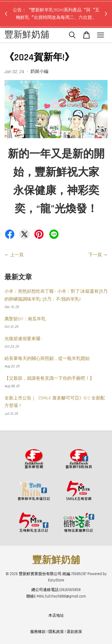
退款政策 (74, 632)
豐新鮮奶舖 (27, 35)
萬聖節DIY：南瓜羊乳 (25, 319)
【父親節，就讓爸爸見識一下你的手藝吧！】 (49, 378)
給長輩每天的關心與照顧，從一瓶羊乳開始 (47, 359)
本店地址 (56, 616)
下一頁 (95, 255)
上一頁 (17, 255)
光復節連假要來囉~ (24, 339)
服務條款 (38, 632)
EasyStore (56, 580)
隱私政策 (56, 632)
